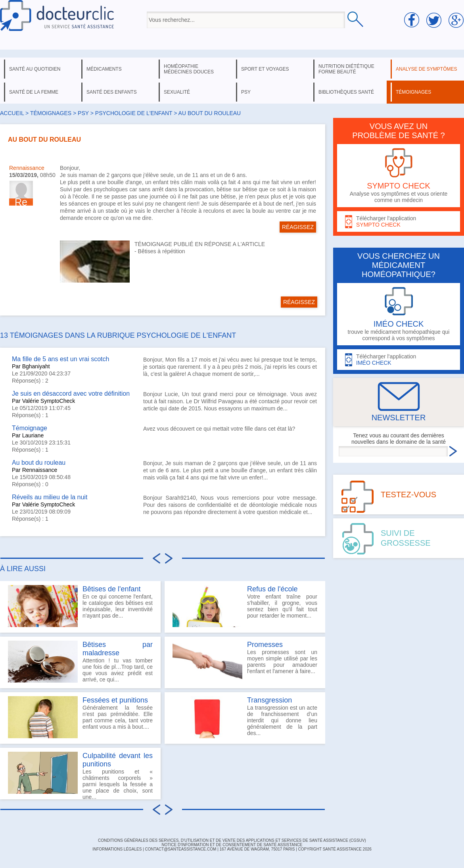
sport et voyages (265, 69)
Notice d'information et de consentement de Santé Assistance (232, 845)
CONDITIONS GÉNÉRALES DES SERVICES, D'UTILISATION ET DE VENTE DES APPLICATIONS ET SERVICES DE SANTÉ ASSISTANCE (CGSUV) (232, 840)
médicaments (104, 69)
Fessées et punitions (115, 700)
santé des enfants (112, 92)
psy (246, 92)
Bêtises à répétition (162, 251)
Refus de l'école (272, 589)
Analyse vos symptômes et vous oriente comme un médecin (399, 176)
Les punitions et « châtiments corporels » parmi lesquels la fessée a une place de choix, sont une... (80, 776)
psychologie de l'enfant (134, 113)
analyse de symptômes (426, 69)
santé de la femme (34, 92)
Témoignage (30, 428)
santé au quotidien (35, 69)
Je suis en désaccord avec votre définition (71, 394)
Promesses (265, 645)
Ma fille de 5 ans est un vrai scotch (60, 359)
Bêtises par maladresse (118, 649)
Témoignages (51, 113)
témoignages (413, 92)
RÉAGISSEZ (298, 227)
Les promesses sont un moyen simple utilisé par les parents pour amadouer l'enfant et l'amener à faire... (245, 662)
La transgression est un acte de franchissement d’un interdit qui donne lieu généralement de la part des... (245, 717)
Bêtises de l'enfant (112, 589)
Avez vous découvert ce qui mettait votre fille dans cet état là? (219, 429)
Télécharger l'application (399, 222)
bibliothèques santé (346, 92)
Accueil (12, 113)
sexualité (177, 92)
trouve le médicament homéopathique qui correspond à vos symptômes (399, 314)
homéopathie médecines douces (189, 69)
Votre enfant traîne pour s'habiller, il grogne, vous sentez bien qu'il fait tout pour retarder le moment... (245, 606)
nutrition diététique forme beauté (346, 69)
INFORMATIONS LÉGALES (117, 849)
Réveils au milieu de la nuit (50, 497)
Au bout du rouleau (39, 463)
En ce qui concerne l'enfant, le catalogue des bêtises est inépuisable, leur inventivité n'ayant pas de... (80, 606)
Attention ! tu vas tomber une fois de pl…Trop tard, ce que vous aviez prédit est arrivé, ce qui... (80, 662)
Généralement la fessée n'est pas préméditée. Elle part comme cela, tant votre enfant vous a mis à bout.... (80, 717)
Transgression (269, 700)
